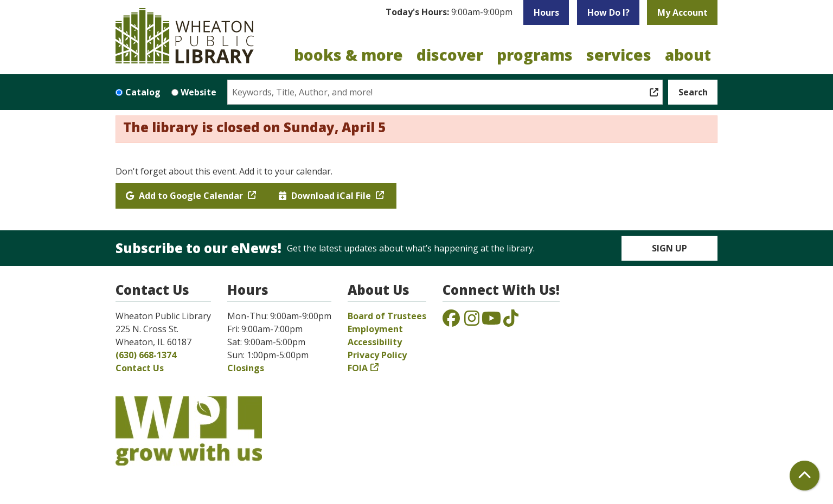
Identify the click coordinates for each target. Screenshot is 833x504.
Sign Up (669, 248)
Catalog (143, 92)
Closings (246, 368)
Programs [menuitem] (535, 55)
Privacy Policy (377, 355)
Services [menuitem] (619, 55)
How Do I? (608, 12)
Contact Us (140, 368)
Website (198, 92)
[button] (449, 12)
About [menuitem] (688, 55)
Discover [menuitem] (450, 55)
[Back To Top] (805, 476)
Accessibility (375, 342)
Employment (375, 329)
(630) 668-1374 (146, 355)
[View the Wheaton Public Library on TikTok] (511, 321)
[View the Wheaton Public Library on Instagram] (472, 321)
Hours (546, 12)
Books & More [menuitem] (348, 55)
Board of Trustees (387, 316)
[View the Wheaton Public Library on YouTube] (491, 321)
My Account (683, 12)
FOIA (358, 368)
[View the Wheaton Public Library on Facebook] (451, 321)
